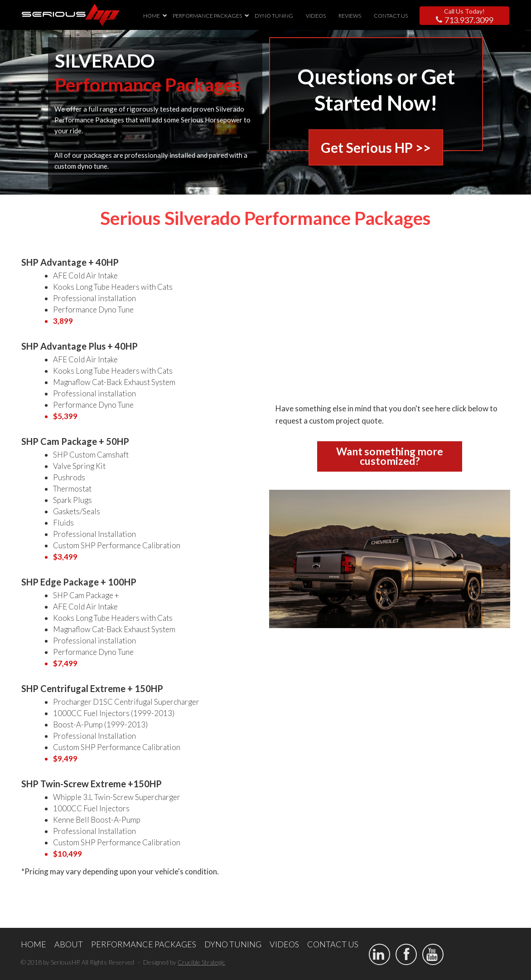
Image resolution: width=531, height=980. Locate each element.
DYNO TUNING (274, 16)
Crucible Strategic (201, 962)
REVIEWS (350, 16)
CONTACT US (391, 16)
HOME (152, 16)
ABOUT (69, 944)
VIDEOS (316, 16)
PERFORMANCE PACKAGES (207, 16)
